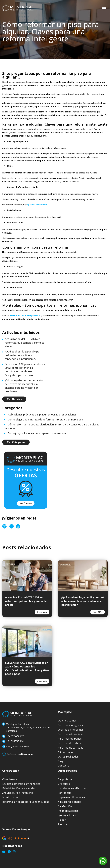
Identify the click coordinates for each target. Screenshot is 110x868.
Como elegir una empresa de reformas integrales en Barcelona (45, 419)
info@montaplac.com (17, 747)
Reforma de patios (69, 743)
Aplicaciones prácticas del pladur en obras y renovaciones (42, 414)
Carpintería (65, 779)
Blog (61, 761)
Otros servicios (67, 771)
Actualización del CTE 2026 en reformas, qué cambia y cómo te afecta (24, 343)
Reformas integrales (70, 725)
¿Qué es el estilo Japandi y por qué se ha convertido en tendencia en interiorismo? (23, 355)
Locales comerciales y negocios (21, 784)
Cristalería (64, 784)
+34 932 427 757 (13, 736)
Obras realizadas (68, 757)
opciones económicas (37, 205)
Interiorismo (10, 797)
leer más (42, 612)
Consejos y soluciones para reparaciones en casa (37, 433)
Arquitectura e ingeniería (18, 793)
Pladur (62, 820)
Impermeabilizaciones (71, 797)
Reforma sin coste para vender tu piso (26, 802)
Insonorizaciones (68, 811)
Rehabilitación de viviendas (19, 788)
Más (14, 399)
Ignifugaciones (67, 815)
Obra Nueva (10, 779)
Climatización (66, 752)
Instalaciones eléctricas (72, 788)
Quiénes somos (67, 721)
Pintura (62, 824)
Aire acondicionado (70, 802)
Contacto (63, 766)
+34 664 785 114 (15, 741)
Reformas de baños (70, 739)
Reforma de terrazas (70, 748)
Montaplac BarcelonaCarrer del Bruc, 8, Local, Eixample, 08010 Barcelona (26, 727)
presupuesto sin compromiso (25, 316)
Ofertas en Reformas (71, 730)
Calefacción (65, 806)
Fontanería (65, 793)
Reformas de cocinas (71, 734)
